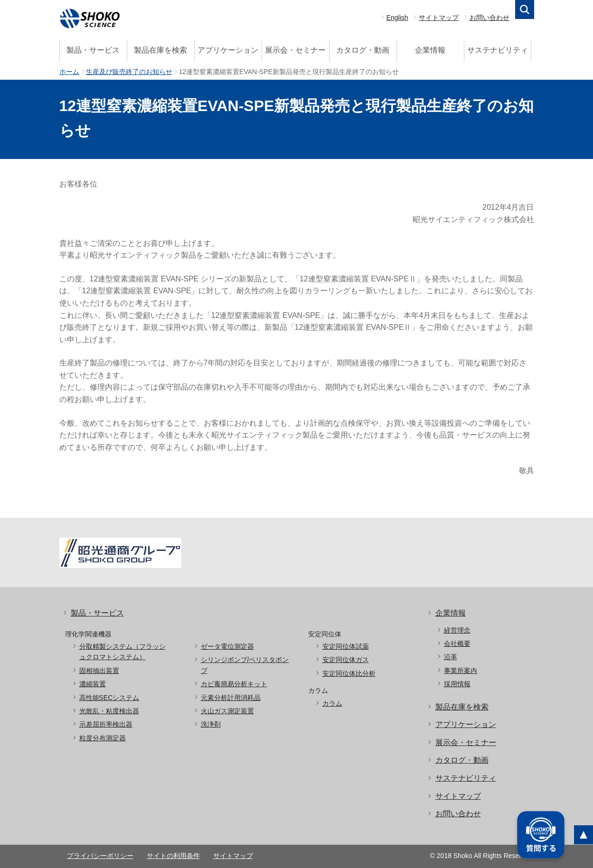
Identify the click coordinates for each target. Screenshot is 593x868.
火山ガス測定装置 (227, 711)
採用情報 (457, 684)
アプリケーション (228, 50)
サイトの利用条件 (173, 856)
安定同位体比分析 (349, 673)
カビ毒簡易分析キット (234, 684)
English (397, 18)
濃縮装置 (93, 684)
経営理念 (457, 630)
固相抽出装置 (99, 671)
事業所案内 (461, 671)
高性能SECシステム (109, 698)
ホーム (69, 72)
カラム (332, 703)
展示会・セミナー (295, 50)
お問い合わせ (489, 18)
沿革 (451, 657)
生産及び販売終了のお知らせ (129, 72)
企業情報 (430, 50)
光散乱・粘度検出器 (109, 711)
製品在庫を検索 (160, 50)
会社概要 (457, 644)
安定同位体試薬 (346, 646)
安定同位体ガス (346, 660)
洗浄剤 (211, 724)
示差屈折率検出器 (106, 724)
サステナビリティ (498, 50)
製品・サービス (93, 50)
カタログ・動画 (363, 50)
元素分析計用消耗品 (231, 698)
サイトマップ (439, 18)
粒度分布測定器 (103, 738)
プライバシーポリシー (100, 856)
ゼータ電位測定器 (227, 646)
